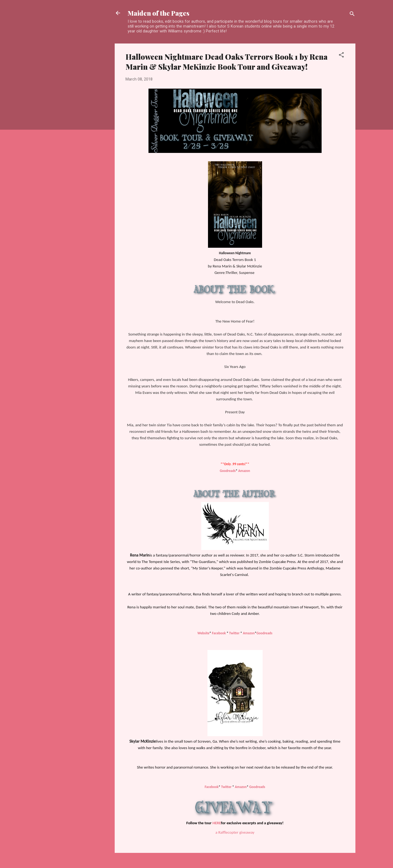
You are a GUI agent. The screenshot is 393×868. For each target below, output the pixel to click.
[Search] (352, 15)
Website (203, 633)
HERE (217, 823)
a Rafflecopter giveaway (235, 832)
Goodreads (228, 471)
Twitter (234, 633)
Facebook (219, 633)
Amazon (244, 471)
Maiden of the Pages (158, 13)
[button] (341, 56)
